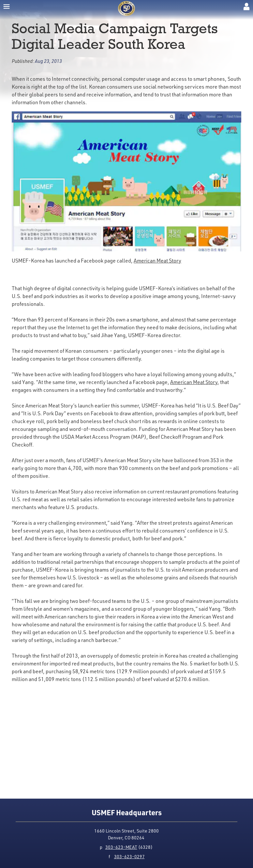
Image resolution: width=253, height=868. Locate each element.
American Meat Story (157, 261)
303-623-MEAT (121, 847)
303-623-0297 (129, 856)
